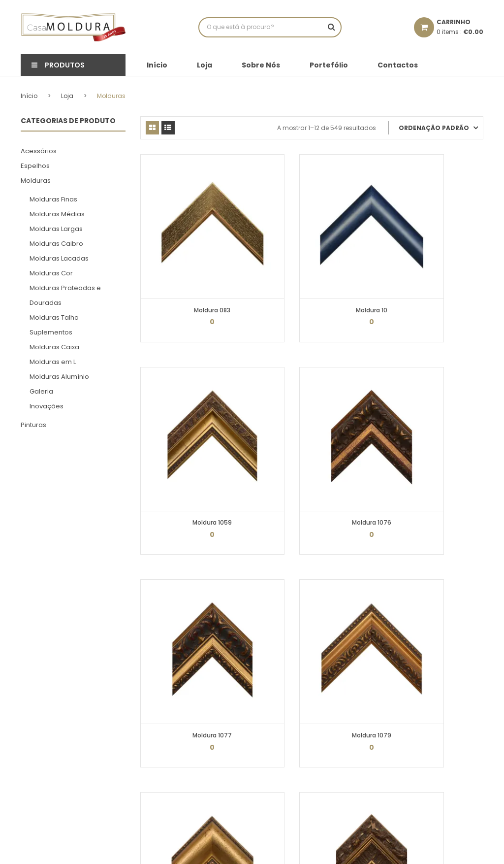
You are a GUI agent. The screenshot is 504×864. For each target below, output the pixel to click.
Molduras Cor (51, 273)
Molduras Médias (57, 214)
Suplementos (51, 332)
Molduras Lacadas (59, 258)
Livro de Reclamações (174, 746)
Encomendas (280, 713)
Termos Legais (162, 681)
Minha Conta (279, 681)
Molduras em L (53, 361)
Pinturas (33, 424)
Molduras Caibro (56, 243)
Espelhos (35, 165)
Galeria (41, 391)
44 (331, 597)
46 (371, 597)
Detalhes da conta (287, 697)
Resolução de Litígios (173, 762)
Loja (205, 65)
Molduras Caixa (54, 347)
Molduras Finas (53, 199)
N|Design (283, 849)
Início (157, 65)
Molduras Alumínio (59, 376)
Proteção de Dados (169, 713)
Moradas (273, 729)
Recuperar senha (285, 746)
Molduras (36, 180)
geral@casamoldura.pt (438, 716)
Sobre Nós (261, 65)
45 (351, 597)
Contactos (398, 65)
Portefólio (329, 65)
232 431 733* (412, 677)
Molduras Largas (56, 228)
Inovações (47, 406)
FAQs (148, 729)
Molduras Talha (54, 317)
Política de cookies (168, 697)
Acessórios (39, 150)
